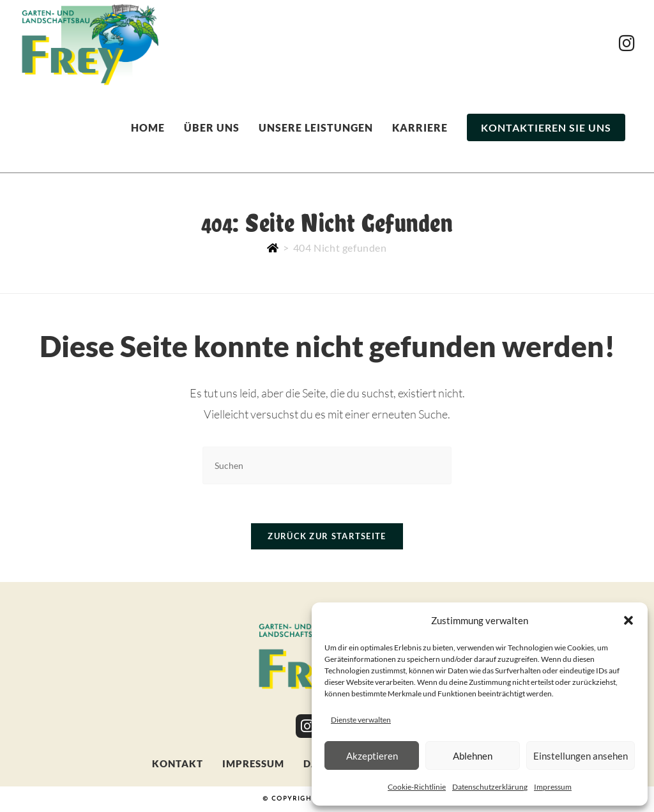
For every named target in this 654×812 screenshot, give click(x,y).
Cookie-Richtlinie (417, 787)
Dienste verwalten (361, 720)
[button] (628, 620)
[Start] (273, 248)
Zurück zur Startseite (327, 536)
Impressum (553, 787)
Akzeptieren (372, 756)
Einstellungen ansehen (581, 756)
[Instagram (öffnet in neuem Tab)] (627, 43)
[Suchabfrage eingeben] (327, 465)
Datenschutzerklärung (490, 787)
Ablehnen (473, 756)
